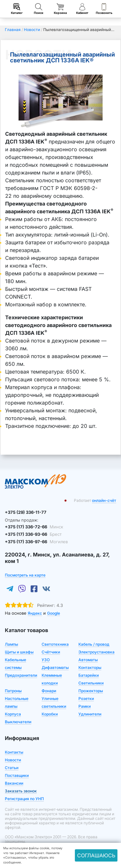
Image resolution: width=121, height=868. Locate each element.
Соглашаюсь (96, 855)
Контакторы (90, 667)
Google (54, 613)
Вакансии (14, 783)
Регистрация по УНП (24, 799)
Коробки (50, 714)
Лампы (11, 644)
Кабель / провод (94, 644)
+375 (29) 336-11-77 (26, 512)
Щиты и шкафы (19, 652)
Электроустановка (96, 652)
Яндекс (35, 613)
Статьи (12, 768)
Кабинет (82, 9)
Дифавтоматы (55, 667)
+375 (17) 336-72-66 (34, 527)
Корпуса (13, 714)
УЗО (46, 660)
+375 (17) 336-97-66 (36, 542)
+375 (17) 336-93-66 (33, 534)
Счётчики (51, 652)
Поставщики (17, 775)
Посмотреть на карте (25, 575)
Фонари (49, 691)
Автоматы (88, 660)
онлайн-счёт (104, 500)
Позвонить (104, 9)
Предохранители (21, 675)
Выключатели (18, 722)
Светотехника (55, 644)
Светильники (91, 683)
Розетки (86, 699)
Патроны (13, 691)
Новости (13, 760)
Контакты (14, 752)
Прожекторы (91, 691)
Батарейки (89, 675)
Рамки (85, 706)
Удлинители (90, 714)
